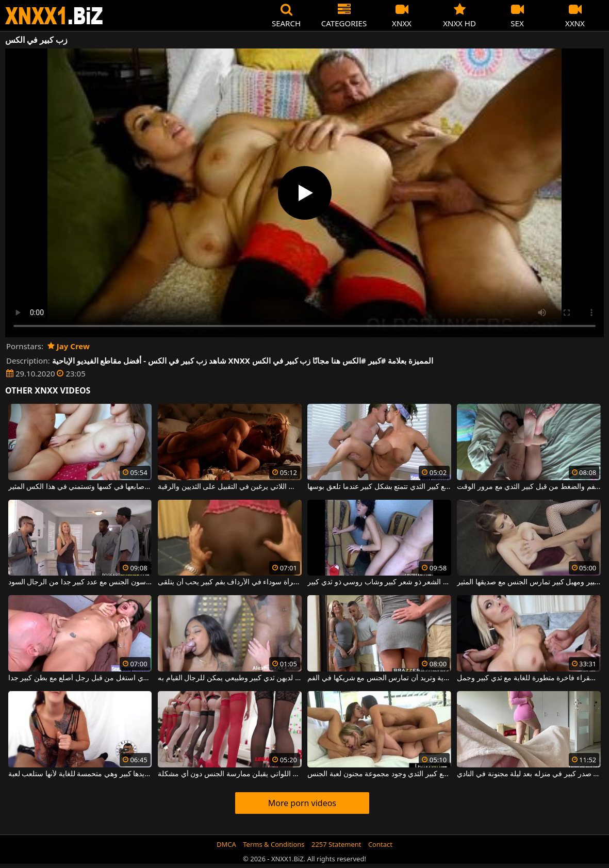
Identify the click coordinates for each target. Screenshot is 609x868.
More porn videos (302, 803)
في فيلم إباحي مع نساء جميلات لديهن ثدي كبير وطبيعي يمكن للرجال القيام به (230, 678)
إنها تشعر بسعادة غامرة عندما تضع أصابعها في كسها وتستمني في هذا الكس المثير (80, 487)
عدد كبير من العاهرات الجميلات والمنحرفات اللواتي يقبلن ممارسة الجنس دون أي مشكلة (230, 774)
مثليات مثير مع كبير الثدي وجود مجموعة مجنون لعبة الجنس (379, 774)
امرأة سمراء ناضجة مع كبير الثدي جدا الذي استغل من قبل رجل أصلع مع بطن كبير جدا (80, 678)
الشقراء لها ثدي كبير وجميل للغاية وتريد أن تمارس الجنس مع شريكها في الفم (379, 678)
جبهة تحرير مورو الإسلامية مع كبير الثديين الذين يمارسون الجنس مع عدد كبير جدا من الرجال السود (80, 582)
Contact (380, 844)
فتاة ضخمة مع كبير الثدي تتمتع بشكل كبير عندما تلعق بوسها (379, 487)
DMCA (226, 844)
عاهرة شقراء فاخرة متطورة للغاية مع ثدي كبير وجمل (529, 678)
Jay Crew (69, 346)
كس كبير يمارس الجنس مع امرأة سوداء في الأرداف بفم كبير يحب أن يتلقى (230, 582)
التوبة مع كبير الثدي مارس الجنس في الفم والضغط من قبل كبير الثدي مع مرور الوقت (529, 487)
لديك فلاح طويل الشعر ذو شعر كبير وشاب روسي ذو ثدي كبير (379, 582)
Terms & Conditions (274, 844)
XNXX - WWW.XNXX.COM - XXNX (54, 16)
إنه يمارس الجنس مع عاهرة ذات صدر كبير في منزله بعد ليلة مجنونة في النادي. (529, 774)
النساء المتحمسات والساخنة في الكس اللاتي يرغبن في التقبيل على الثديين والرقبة (230, 487)
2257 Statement (336, 844)
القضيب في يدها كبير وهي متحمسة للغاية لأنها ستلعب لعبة (80, 774)
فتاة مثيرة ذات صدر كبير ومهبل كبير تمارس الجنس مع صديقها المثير (529, 582)
